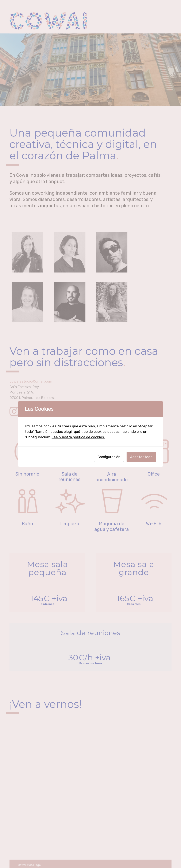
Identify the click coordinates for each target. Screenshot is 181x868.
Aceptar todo (141, 457)
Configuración (109, 457)
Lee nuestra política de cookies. (78, 437)
